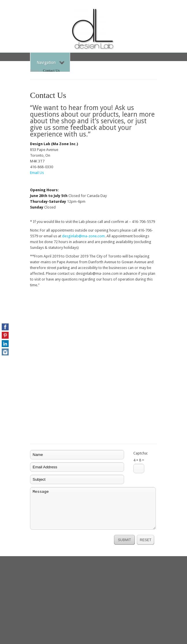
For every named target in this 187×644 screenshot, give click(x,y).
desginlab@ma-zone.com (83, 236)
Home (35, 70)
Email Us (37, 173)
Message (93, 508)
